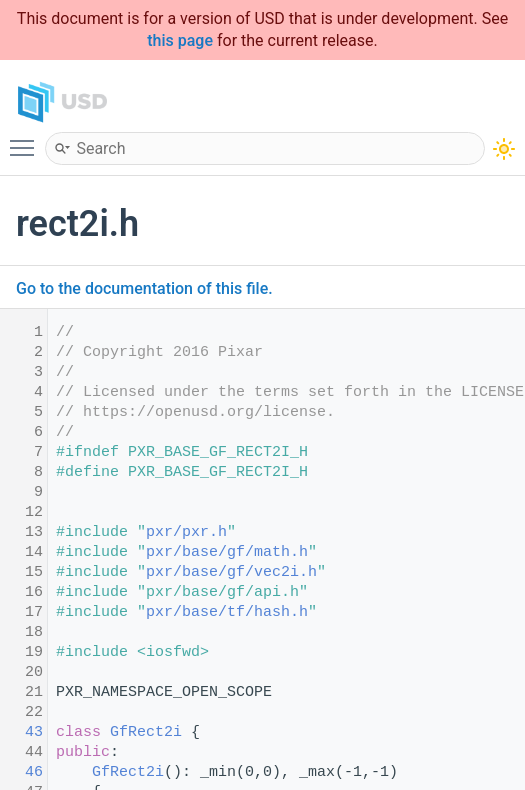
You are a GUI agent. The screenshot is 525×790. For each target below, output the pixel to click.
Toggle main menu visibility (27, 139)
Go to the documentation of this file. (144, 288)
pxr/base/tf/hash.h (227, 612)
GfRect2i (146, 732)
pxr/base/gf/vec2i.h (231, 572)
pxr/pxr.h (186, 532)
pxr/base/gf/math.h (227, 552)
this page (180, 40)
